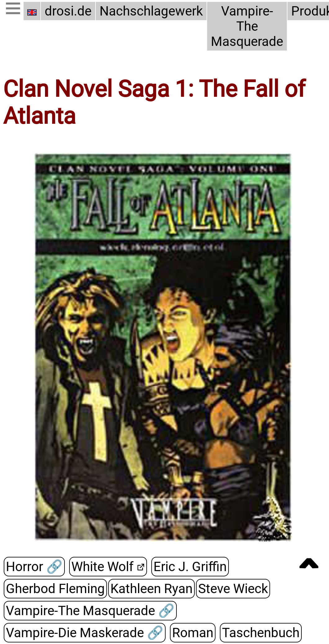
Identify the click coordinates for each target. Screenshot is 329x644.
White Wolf (102, 567)
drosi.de (68, 11)
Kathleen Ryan (151, 589)
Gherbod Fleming (55, 589)
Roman (193, 633)
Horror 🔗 (34, 567)
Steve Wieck (233, 589)
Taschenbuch (261, 633)
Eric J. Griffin (190, 567)
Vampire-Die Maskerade (76, 633)
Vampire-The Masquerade (247, 26)
